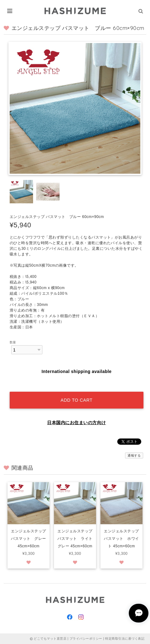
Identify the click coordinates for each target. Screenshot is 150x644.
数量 (13, 342)
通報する (134, 455)
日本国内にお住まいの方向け (76, 423)
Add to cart (76, 400)
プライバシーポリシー (86, 639)
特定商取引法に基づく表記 (125, 639)
